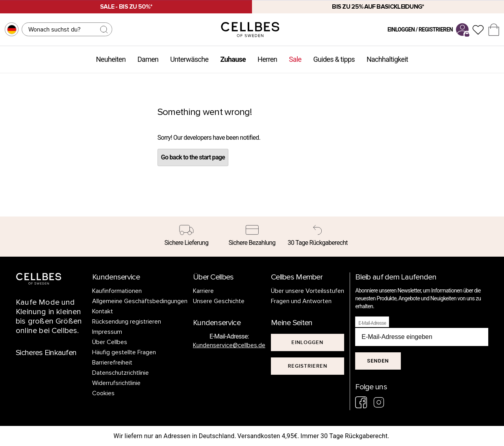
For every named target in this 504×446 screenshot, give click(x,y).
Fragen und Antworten (301, 301)
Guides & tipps (334, 59)
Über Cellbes (110, 342)
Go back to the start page (193, 157)
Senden (378, 361)
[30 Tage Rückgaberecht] (318, 237)
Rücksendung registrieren (127, 322)
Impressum (107, 332)
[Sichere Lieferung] (186, 237)
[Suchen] (67, 29)
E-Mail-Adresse (372, 323)
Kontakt (103, 311)
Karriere (203, 291)
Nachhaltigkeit (387, 59)
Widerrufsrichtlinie (116, 383)
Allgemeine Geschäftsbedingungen (140, 301)
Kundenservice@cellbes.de (229, 345)
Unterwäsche (189, 59)
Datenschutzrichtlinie (120, 373)
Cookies (103, 393)
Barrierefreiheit (112, 363)
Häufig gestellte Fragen (124, 352)
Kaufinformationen (117, 291)
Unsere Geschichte (219, 301)
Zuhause (233, 59)
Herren (267, 59)
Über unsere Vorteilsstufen (308, 291)
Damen (148, 59)
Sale (295, 59)
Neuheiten (111, 59)
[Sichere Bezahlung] (252, 237)
